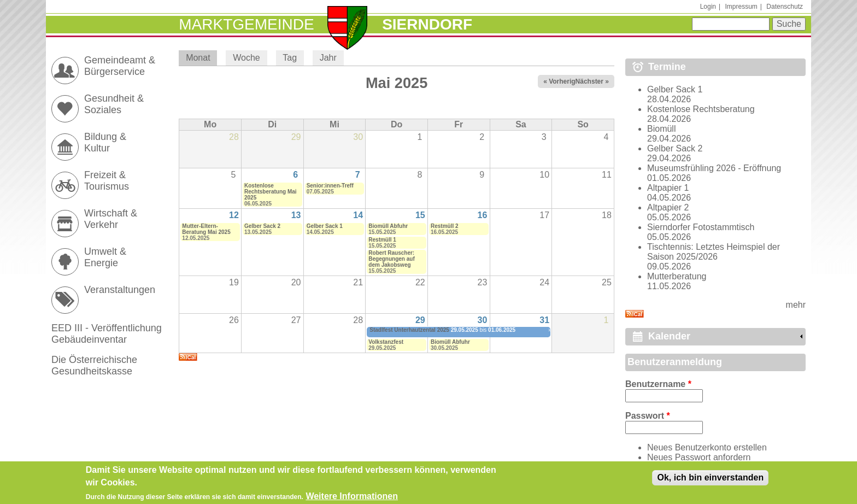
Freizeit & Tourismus (107, 181)
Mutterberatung (677, 276)
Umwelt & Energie (105, 257)
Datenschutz (785, 7)
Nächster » (592, 81)
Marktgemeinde (246, 24)
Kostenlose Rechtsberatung (701, 109)
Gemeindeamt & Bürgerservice (120, 66)
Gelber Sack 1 (325, 226)
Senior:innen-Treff (330, 186)
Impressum (741, 7)
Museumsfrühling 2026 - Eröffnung (714, 168)
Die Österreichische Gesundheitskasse (94, 365)
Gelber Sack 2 (262, 226)
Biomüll (661, 129)
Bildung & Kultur (105, 142)
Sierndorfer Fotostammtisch (701, 227)
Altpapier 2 (668, 207)
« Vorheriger (562, 81)
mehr (796, 305)
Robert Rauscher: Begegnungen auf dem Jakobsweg (391, 259)
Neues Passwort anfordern (699, 457)
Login (708, 7)
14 (358, 215)
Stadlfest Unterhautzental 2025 (409, 330)
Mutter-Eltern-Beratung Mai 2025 (206, 229)
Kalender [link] (669, 336)
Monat (201, 58)
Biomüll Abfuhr (388, 226)
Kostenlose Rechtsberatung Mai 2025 (271, 192)
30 (483, 320)
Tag (290, 58)
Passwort (648, 416)
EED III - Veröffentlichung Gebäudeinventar (107, 334)
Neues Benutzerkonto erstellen (707, 447)
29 (420, 320)
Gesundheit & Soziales (114, 104)
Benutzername (658, 384)
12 (234, 215)
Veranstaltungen (120, 290)
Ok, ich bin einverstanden (710, 481)
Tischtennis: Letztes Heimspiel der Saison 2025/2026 (714, 252)
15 (420, 215)
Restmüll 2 (445, 226)
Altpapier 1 (668, 188)
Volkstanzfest (386, 342)
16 (483, 215)
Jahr (328, 58)
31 (544, 320)
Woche (246, 58)
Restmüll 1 (382, 240)
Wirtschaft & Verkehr (111, 219)
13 (296, 215)
